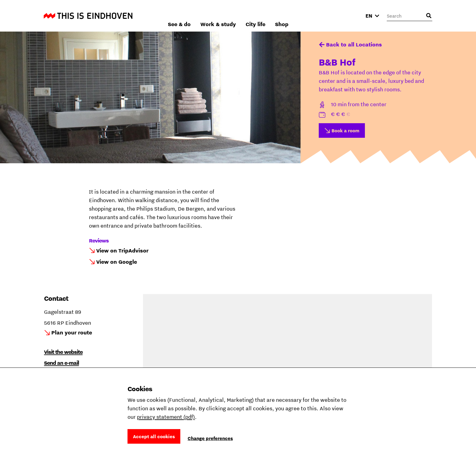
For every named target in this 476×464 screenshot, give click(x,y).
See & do (244, 16)
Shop (347, 16)
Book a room (345, 130)
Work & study (283, 16)
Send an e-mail (61, 363)
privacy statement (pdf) (166, 417)
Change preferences (210, 438)
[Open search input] (429, 16)
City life (320, 16)
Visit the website (63, 352)
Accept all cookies (154, 436)
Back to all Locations (354, 44)
